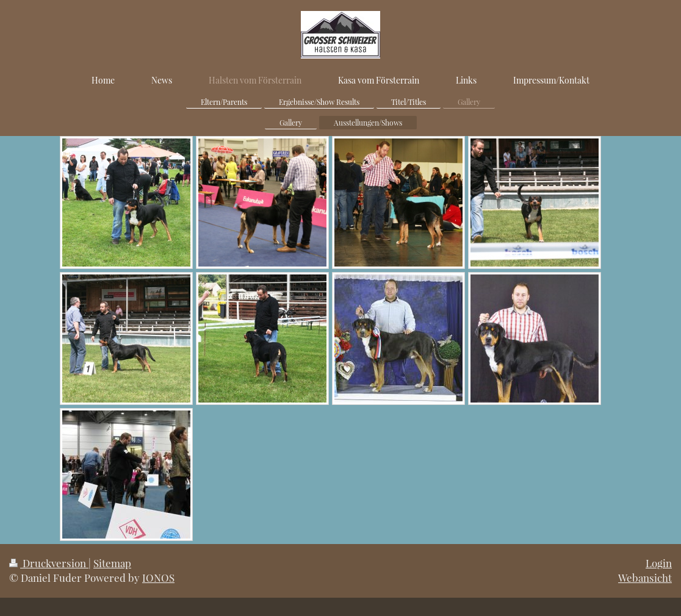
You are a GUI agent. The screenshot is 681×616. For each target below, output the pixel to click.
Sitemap (112, 563)
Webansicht (645, 578)
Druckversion (49, 563)
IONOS (158, 578)
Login (659, 563)
